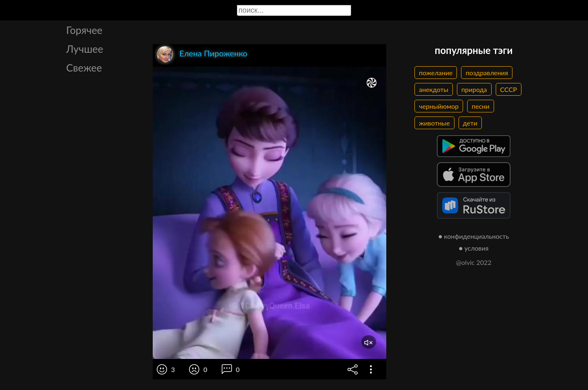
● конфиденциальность (474, 236)
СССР (509, 89)
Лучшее (85, 49)
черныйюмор (439, 106)
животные (434, 123)
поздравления (487, 73)
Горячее (84, 30)
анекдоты (434, 89)
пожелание (436, 73)
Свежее (84, 67)
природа (474, 89)
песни (480, 106)
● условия (474, 248)
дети (470, 123)
